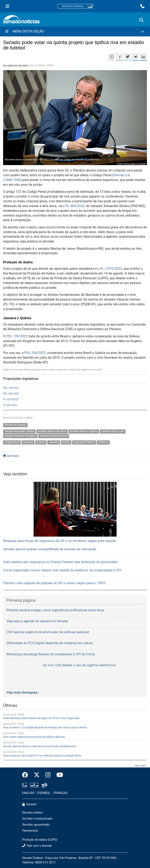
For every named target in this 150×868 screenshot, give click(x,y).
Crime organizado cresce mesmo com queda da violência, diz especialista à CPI (62, 570)
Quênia (66, 442)
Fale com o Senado (37, 846)
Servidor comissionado (37, 819)
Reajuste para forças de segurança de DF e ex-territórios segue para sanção (60, 541)
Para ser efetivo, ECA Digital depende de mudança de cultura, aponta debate (45, 728)
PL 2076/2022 (11, 399)
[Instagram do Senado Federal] (48, 775)
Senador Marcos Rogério (84, 431)
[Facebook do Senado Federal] (27, 775)
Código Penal (12, 442)
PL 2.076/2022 (111, 269)
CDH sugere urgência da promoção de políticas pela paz (34, 737)
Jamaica (54, 442)
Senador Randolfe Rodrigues (20, 436)
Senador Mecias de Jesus (52, 431)
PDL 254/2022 (35, 353)
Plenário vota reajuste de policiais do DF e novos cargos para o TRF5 (54, 583)
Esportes (28, 442)
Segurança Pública (84, 442)
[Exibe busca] (141, 20)
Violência (103, 442)
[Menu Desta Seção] (75, 31)
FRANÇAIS (61, 793)
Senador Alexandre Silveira (19, 431)
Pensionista (30, 831)
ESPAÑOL (44, 793)
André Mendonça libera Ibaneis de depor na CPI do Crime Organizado (41, 718)
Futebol (41, 442)
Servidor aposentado (36, 825)
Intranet (29, 804)
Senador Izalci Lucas (113, 431)
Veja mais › (141, 766)
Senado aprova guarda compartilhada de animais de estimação (50, 549)
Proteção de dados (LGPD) (40, 840)
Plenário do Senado (15, 425)
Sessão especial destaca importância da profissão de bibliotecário (40, 746)
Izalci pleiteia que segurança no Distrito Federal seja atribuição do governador (60, 562)
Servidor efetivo (33, 813)
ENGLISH (28, 793)
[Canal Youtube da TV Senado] (58, 775)
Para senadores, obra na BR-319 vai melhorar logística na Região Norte (42, 756)
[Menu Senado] (7, 6)
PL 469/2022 (75, 206)
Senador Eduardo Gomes (54, 436)
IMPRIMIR (11, 456)
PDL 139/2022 (17, 336)
